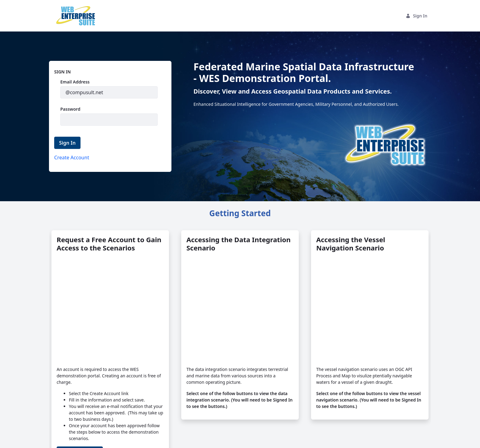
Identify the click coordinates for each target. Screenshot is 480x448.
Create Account (80, 401)
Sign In (416, 16)
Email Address (75, 82)
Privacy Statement (128, 440)
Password (70, 109)
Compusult (90, 440)
